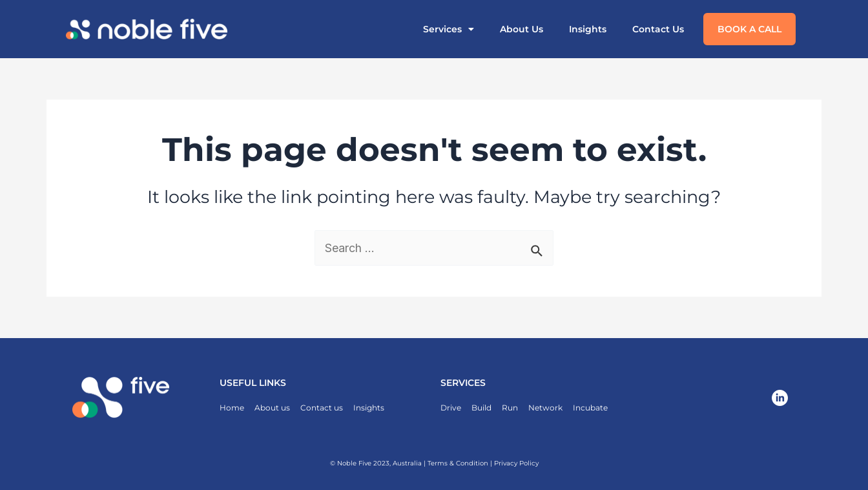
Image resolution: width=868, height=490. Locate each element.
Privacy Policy (516, 463)
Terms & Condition (458, 463)
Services (449, 29)
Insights (588, 29)
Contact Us (658, 29)
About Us (522, 29)
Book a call (749, 29)
